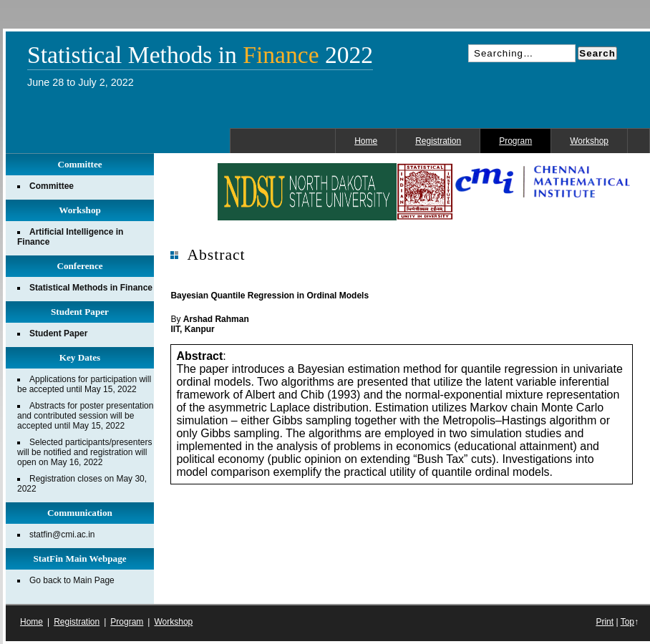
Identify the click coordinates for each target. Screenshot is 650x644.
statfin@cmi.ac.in (62, 535)
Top (627, 622)
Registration (438, 141)
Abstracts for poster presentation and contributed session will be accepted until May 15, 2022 (85, 416)
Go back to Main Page (72, 580)
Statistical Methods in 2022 (200, 55)
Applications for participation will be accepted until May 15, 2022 (84, 384)
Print (605, 622)
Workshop (589, 141)
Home (366, 141)
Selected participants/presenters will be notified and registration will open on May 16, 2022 (84, 452)
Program (515, 141)
